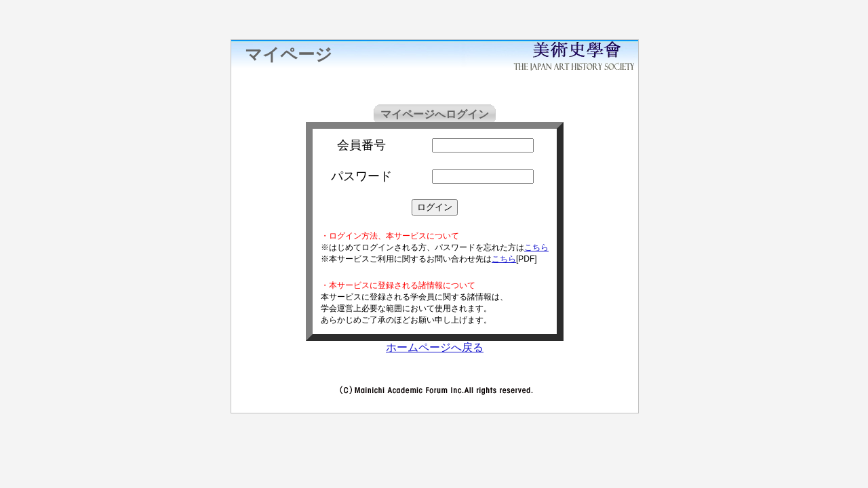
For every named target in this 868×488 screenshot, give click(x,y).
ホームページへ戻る (435, 347)
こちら (536, 247)
